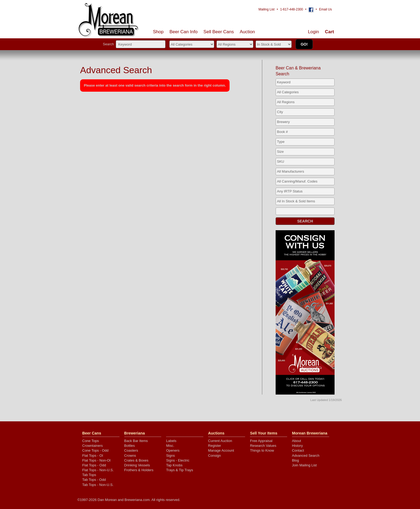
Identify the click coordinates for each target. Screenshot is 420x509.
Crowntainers (93, 446)
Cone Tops (91, 441)
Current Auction (220, 441)
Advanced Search (306, 456)
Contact (298, 450)
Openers (173, 450)
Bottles (130, 446)
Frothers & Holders (139, 470)
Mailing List (267, 9)
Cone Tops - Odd (95, 450)
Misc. (170, 446)
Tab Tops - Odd (94, 480)
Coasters (131, 450)
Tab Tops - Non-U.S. (98, 485)
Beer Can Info (184, 32)
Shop (158, 32)
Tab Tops (89, 475)
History (297, 446)
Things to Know (262, 450)
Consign (215, 456)
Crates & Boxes (136, 460)
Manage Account (221, 450)
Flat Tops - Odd (94, 465)
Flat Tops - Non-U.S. (98, 470)
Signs (170, 456)
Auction (247, 32)
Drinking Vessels (137, 465)
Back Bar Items (136, 441)
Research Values (263, 446)
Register (215, 446)
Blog (295, 460)
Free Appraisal (261, 441)
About (297, 441)
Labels (171, 441)
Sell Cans (219, 32)
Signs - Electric (178, 460)
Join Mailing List (304, 465)
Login (313, 32)
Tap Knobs (174, 465)
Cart (329, 32)
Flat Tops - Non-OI (96, 460)
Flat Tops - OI (93, 456)
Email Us (325, 9)
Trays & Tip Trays (180, 470)
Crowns (130, 456)
